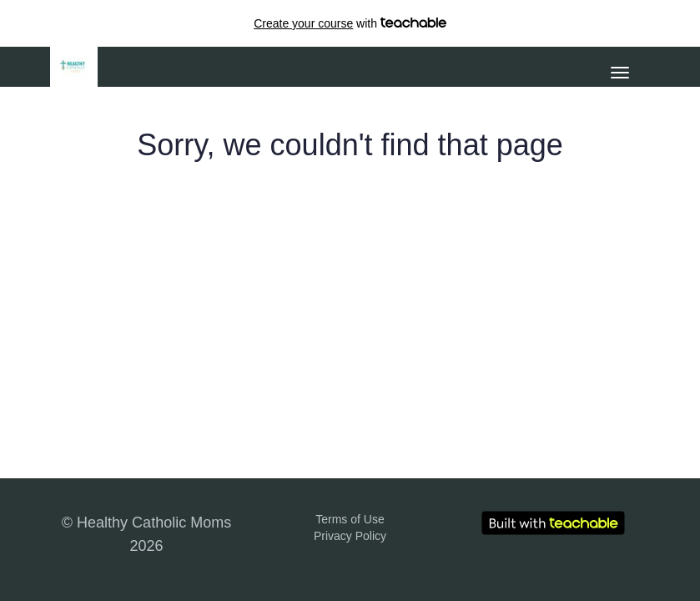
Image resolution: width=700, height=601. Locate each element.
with (350, 23)
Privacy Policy (350, 536)
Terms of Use (350, 519)
